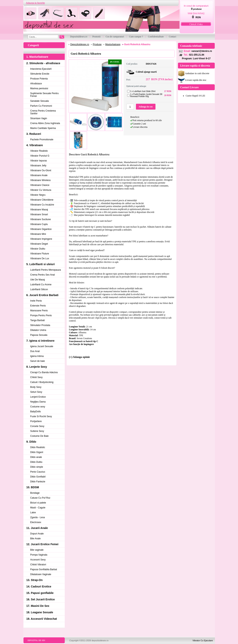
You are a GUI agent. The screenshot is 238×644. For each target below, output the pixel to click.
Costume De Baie (40, 436)
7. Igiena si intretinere (40, 341)
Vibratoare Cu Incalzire (42, 205)
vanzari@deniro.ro (202, 51)
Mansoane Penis (39, 311)
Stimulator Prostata (40, 325)
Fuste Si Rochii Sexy (41, 416)
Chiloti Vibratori (38, 565)
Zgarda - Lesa (38, 517)
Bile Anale (35, 539)
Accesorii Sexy (38, 560)
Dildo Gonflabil (38, 477)
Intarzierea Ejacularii (41, 69)
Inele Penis (36, 301)
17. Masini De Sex (38, 606)
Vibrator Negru (38, 195)
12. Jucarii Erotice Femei (42, 544)
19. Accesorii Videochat (42, 619)
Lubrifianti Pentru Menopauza (46, 270)
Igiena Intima (37, 356)
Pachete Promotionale (42, 140)
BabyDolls (36, 412)
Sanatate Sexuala (40, 101)
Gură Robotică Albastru (137, 44)
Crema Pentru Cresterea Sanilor (43, 112)
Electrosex (36, 522)
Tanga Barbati (38, 320)
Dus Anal (35, 351)
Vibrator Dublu (38, 249)
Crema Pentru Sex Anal (43, 275)
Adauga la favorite (35, 3)
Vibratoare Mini (38, 234)
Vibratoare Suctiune (41, 219)
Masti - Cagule (38, 508)
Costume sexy (38, 407)
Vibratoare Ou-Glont (41, 170)
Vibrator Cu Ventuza (41, 190)
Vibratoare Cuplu (39, 224)
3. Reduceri (34, 134)
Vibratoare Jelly (38, 166)
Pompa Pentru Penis (41, 315)
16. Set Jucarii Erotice (41, 599)
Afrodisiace (36, 84)
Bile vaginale (37, 550)
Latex (33, 512)
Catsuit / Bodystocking (42, 382)
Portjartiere (36, 421)
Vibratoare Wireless (40, 180)
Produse (97, 44)
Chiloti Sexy (36, 377)
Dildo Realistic (38, 447)
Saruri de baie (38, 361)
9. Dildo (31, 442)
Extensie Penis (38, 306)
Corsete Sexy (37, 426)
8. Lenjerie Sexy (37, 367)
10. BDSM (33, 487)
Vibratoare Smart (39, 214)
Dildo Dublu (36, 462)
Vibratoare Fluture (40, 254)
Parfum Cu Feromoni (41, 106)
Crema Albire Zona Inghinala (45, 123)
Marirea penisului (39, 88)
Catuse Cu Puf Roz (40, 498)
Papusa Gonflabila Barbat (44, 569)
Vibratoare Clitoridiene (42, 200)
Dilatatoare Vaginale (41, 574)
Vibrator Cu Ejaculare (203, 640)
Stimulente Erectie (40, 74)
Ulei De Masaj (38, 280)
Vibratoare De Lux (40, 259)
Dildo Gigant (37, 452)
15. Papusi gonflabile (40, 593)
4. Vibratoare (35, 145)
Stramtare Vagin (39, 118)
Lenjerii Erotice (38, 397)
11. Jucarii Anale (37, 528)
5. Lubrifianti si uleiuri (41, 264)
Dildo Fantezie (38, 482)
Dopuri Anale (37, 534)
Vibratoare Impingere (41, 239)
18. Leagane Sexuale (40, 612)
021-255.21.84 (197, 55)
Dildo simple (37, 467)
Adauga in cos (145, 107)
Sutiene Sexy (37, 431)
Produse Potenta (39, 79)
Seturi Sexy (36, 392)
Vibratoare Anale (39, 175)
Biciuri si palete (38, 503)
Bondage (35, 493)
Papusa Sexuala (39, 335)
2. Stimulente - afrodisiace (43, 63)
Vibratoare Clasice (40, 185)
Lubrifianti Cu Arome (41, 285)
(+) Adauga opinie (79, 357)
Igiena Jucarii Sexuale (42, 346)
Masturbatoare (113, 44)
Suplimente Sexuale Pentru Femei (44, 95)
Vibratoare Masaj (39, 210)
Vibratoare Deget (39, 244)
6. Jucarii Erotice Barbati (42, 295)
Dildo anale (36, 457)
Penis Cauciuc (38, 472)
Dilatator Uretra (38, 330)
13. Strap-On (35, 580)
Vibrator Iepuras (39, 161)
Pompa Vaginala (39, 555)
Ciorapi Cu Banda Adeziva (44, 372)
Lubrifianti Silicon (39, 289)
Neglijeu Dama (38, 402)
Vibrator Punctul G (40, 156)
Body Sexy (36, 387)
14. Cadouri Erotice (39, 586)
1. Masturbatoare (37, 57)
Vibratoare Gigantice (41, 229)
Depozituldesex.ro (80, 44)
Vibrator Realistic (39, 151)
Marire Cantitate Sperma (43, 128)
